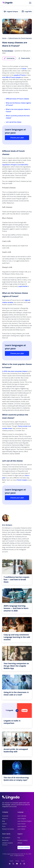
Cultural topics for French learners (20, 38)
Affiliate (20, 843)
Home (4, 38)
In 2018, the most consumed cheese (15, 371)
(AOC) (15, 165)
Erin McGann (9, 51)
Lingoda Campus (11, 12)
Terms (23, 861)
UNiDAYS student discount (7, 844)
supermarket (23, 286)
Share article (24, 58)
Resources (5, 840)
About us (5, 819)
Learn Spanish (22, 826)
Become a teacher (24, 847)
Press (4, 826)
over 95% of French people (11, 77)
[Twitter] (13, 864)
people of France (20, 75)
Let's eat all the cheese (14, 122)
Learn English (22, 819)
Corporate (5, 816)
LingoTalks (27, 12)
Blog (3, 821)
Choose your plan (17, 138)
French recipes (22, 480)
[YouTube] (17, 864)
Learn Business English (25, 821)
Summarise (9, 58)
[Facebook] (21, 864)
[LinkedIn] (10, 864)
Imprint (11, 861)
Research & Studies (8, 829)
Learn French (21, 824)
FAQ (19, 838)
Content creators (23, 840)
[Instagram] (24, 864)
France (24, 69)
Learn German (22, 816)
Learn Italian (21, 829)
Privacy (17, 861)
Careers (5, 824)
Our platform (6, 838)
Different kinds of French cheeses (17, 99)
